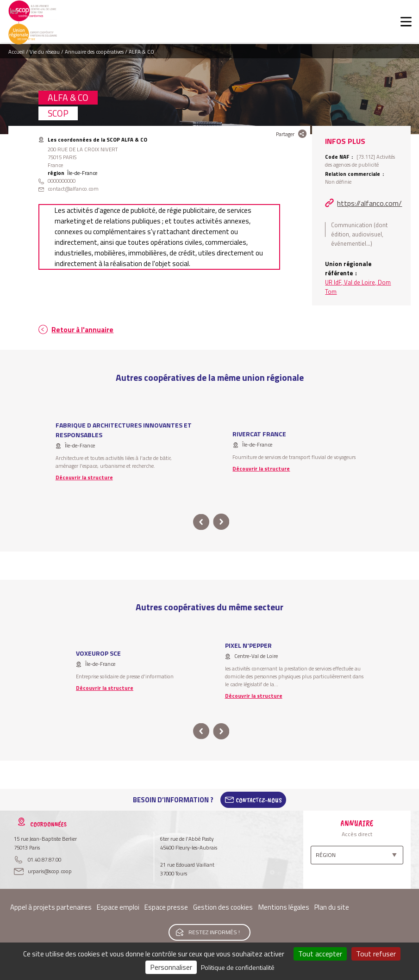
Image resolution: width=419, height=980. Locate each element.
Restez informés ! (214, 932)
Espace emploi (118, 907)
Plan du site (332, 907)
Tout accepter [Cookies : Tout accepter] (320, 954)
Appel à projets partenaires (51, 907)
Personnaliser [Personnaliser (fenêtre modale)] (171, 967)
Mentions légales (284, 907)
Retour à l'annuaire (82, 330)
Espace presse (166, 907)
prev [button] (201, 522)
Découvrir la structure (84, 477)
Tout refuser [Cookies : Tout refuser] (376, 954)
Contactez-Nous (259, 800)
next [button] (222, 522)
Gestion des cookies (223, 907)
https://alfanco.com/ (369, 203)
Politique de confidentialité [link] (238, 967)
